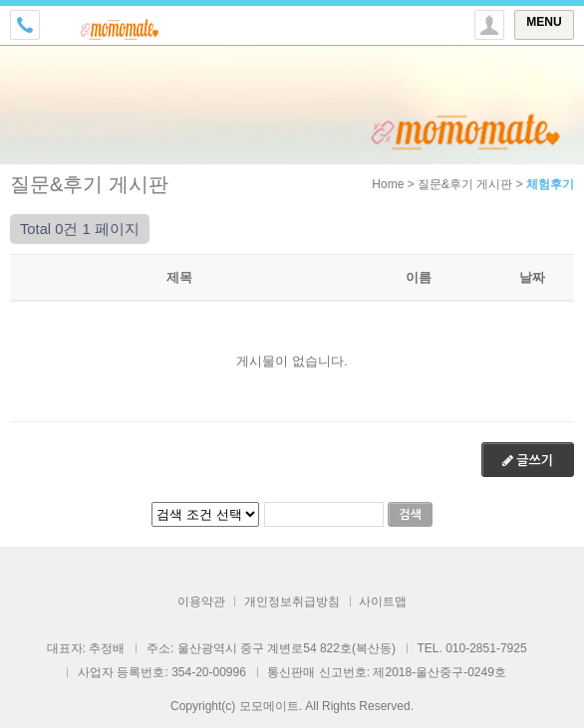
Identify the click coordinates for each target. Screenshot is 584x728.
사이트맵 (383, 602)
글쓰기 (528, 461)
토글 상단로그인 (489, 25)
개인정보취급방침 (292, 602)
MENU (544, 22)
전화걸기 (25, 25)
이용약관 (201, 602)
